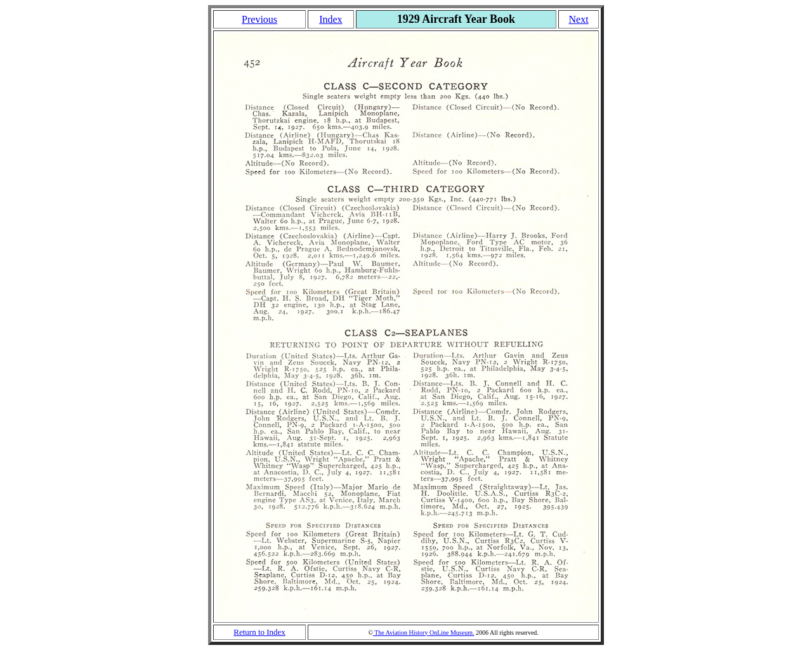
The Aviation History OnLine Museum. (424, 633)
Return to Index (259, 632)
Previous (259, 19)
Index (331, 19)
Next (579, 19)
